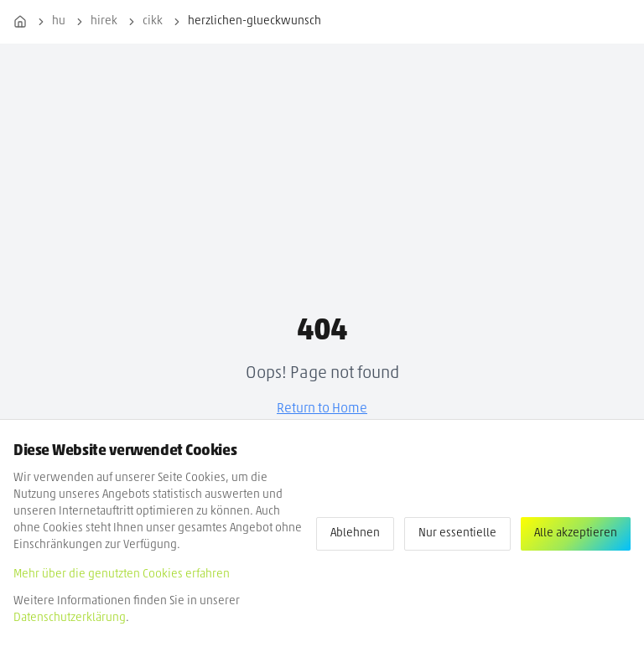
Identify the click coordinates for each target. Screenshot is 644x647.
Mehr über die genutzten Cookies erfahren (122, 575)
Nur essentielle (457, 533)
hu (59, 21)
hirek (104, 21)
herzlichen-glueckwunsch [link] (254, 21)
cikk (153, 21)
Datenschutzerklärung (70, 618)
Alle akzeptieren (576, 533)
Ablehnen (355, 533)
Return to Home (322, 409)
